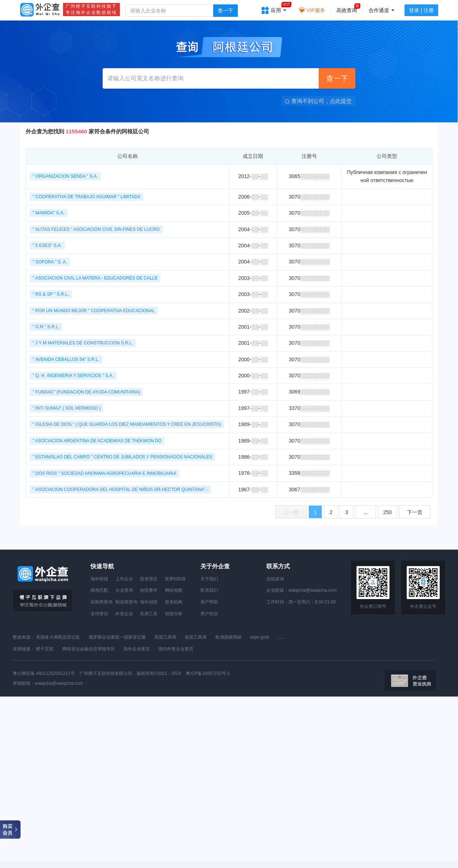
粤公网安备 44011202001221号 (44, 673)
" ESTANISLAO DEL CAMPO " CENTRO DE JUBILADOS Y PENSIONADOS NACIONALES (122, 457)
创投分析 (174, 614)
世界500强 (175, 579)
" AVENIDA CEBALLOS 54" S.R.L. (66, 359)
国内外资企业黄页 (176, 649)
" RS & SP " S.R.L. (51, 294)
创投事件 (149, 590)
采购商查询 (101, 602)
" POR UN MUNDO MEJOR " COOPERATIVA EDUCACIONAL (94, 311)
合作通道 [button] (381, 10)
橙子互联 (45, 649)
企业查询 (124, 590)
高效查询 (347, 10)
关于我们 (209, 579)
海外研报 (99, 579)
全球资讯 (99, 614)
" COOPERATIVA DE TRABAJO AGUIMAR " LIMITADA (86, 197)
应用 (278, 8)
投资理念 (149, 579)
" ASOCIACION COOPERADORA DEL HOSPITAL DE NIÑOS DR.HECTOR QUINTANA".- (120, 490)
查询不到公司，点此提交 (318, 101)
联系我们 (209, 590)
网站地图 (174, 590)
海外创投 (149, 602)
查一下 (225, 11)
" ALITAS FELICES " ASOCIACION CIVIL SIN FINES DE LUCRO (96, 229)
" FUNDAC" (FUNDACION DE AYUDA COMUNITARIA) (86, 392)
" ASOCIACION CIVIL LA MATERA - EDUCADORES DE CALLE (95, 278)
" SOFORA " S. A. (50, 262)
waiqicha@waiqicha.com (313, 590)
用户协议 (209, 614)
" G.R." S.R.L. (46, 327)
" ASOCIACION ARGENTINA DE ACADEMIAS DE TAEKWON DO (97, 441)
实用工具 (149, 614)
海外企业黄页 (137, 649)
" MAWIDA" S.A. (49, 213)
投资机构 (174, 602)
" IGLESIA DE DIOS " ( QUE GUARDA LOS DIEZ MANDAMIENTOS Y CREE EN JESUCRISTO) (127, 424)
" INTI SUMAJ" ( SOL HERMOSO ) (67, 408)
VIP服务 (311, 10)
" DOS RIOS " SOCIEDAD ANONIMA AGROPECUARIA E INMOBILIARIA (104, 473)
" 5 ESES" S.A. (47, 245)
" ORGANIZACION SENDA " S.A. (65, 176)
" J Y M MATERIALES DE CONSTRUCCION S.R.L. (83, 343)
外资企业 (124, 614)
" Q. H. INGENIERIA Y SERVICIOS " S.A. (73, 376)
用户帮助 (209, 602)
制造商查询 (126, 602)
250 (387, 512)
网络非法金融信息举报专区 (89, 649)
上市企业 (124, 579)
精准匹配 (99, 590)
